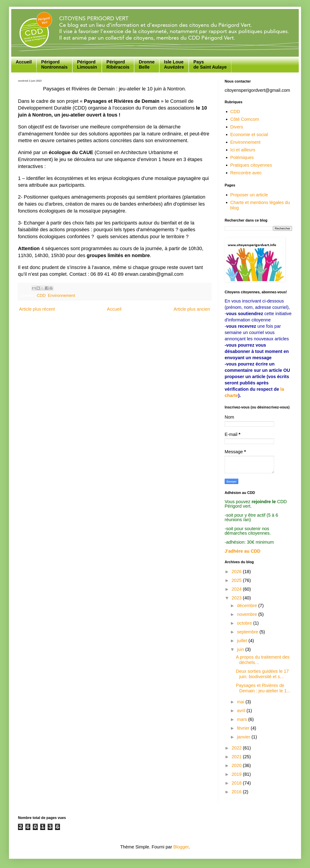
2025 (237, 580)
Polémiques (242, 157)
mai (241, 702)
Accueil (24, 62)
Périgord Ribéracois (118, 64)
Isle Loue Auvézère (174, 64)
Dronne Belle (147, 64)
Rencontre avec (246, 173)
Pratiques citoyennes (251, 165)
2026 (237, 572)
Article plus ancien (192, 309)
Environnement (61, 296)
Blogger (181, 847)
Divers (237, 127)
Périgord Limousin (87, 64)
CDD (41, 296)
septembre (248, 632)
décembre (248, 606)
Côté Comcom (245, 119)
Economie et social (249, 135)
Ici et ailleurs (243, 150)
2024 (237, 589)
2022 (237, 748)
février (244, 728)
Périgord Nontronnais (54, 64)
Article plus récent (37, 309)
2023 (237, 598)
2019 (237, 774)
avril (242, 711)
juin (241, 649)
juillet (243, 641)
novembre (248, 614)
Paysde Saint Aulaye (210, 64)
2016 (237, 792)
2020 (237, 765)
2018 (237, 783)
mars (243, 719)
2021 (237, 757)
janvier (244, 737)
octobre (245, 623)
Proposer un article (249, 195)
